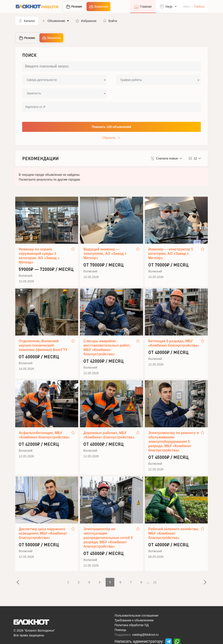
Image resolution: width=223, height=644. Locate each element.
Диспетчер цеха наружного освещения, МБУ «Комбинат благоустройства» (43, 533)
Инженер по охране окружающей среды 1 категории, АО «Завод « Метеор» (39, 256)
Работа (199, 7)
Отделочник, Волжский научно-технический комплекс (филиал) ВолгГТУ (43, 345)
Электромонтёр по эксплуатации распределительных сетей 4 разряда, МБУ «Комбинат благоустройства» (108, 538)
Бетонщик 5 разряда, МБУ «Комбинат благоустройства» (174, 343)
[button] (55, 21)
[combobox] (65, 80)
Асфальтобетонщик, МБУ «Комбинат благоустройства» (44, 435)
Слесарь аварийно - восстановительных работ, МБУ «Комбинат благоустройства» (107, 348)
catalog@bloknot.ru (145, 635)
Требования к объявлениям (134, 620)
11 (155, 582)
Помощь (120, 630)
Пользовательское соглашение (137, 615)
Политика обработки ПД (132, 625)
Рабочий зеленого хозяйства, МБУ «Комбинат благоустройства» (174, 533)
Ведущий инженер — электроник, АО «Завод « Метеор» (105, 254)
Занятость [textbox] (34, 93)
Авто (187, 7)
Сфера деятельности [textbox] (42, 80)
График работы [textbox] (131, 80)
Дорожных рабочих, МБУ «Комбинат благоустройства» (109, 435)
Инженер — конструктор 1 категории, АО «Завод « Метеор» (171, 254)
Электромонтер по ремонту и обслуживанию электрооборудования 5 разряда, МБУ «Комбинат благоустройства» (174, 442)
